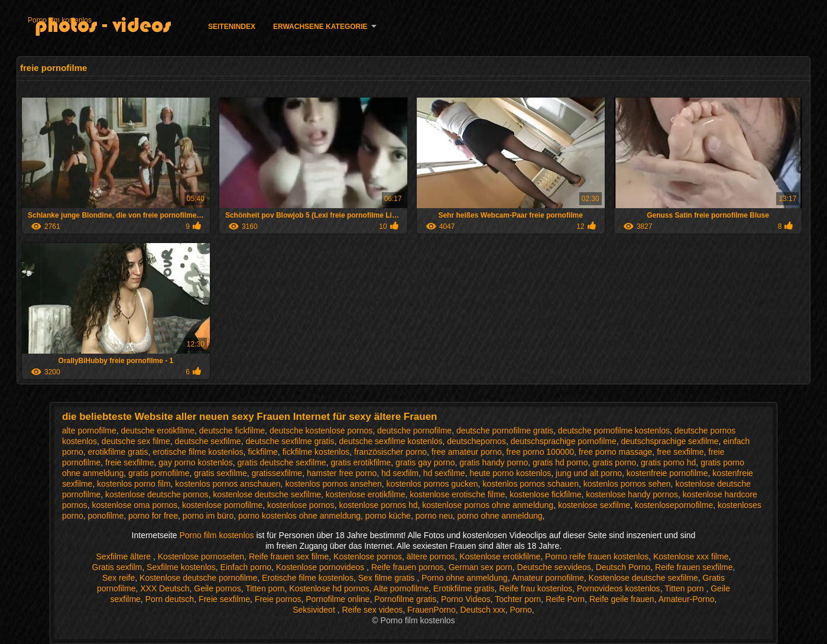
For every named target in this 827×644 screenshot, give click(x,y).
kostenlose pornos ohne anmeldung (488, 505)
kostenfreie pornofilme (667, 473)
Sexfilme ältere (125, 556)
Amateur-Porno (687, 599)
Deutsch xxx (482, 610)
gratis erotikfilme (361, 462)
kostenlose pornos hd (378, 505)
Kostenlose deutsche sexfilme (643, 578)
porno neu (434, 516)
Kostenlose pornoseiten (201, 556)
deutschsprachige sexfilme (669, 441)
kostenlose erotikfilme (366, 494)
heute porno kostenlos (510, 473)
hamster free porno (342, 473)
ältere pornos (431, 556)
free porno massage (616, 452)
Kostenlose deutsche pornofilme (198, 578)
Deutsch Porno (623, 567)
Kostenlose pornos (368, 556)
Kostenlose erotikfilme (500, 556)
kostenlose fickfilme (545, 494)
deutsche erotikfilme (158, 431)
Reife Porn (565, 599)
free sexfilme (680, 452)
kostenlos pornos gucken (432, 484)
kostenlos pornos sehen (627, 484)
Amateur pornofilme (548, 578)
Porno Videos (466, 599)
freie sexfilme (129, 462)
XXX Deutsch (165, 588)
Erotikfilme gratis (464, 588)
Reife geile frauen (622, 599)
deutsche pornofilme (414, 431)
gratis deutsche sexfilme (281, 462)
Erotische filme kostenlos (308, 578)
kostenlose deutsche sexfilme (267, 494)
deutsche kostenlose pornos (321, 431)
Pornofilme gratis (405, 599)
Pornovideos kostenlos (619, 588)
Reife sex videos (372, 610)
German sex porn (481, 567)
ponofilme (106, 516)
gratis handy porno (494, 462)
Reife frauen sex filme (289, 556)
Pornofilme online (338, 599)
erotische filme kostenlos (198, 452)
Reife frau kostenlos (536, 588)
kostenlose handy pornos (632, 494)
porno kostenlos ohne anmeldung (299, 516)
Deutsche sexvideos (554, 567)
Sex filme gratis (388, 578)
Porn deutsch (170, 599)
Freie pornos (278, 599)
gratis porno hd (668, 462)
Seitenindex (232, 27)
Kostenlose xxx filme (691, 556)
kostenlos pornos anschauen (228, 484)
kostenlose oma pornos (135, 505)
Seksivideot (315, 610)
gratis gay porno (425, 462)
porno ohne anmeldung (500, 516)
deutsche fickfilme (232, 431)
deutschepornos (476, 441)
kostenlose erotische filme (457, 494)
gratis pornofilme (159, 473)
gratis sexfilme (220, 473)
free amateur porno (467, 452)
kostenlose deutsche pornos (157, 494)
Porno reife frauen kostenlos (597, 556)
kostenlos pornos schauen (531, 484)
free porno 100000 (540, 452)
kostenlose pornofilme (222, 505)
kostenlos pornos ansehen (333, 484)
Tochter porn (518, 599)
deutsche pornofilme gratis (505, 431)
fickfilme (263, 452)
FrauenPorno (432, 610)
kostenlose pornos (301, 505)
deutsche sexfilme (208, 441)
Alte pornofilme (401, 588)
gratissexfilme (277, 473)
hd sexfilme (444, 473)
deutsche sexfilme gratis (290, 441)
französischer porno (390, 452)
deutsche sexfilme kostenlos (390, 441)
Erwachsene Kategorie (320, 27)
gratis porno (614, 462)
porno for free (153, 516)
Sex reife (119, 578)
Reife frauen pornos (408, 567)
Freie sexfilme (224, 599)
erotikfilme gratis (118, 452)
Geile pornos (217, 588)
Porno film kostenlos (60, 20)
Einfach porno (246, 567)
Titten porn (265, 588)
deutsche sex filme (136, 441)
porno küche (388, 516)
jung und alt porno (589, 473)
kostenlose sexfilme (594, 505)
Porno (521, 610)
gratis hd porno (560, 462)
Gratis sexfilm (117, 567)
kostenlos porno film (134, 484)
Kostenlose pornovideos (321, 567)
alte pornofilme (89, 431)
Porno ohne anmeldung (465, 578)
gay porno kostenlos (195, 462)
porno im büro (208, 516)
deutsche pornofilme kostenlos (614, 431)
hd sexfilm (400, 473)
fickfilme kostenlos (316, 452)
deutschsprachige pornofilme (564, 441)
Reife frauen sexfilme (694, 567)
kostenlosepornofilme (674, 505)
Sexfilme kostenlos (181, 567)
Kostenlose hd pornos (329, 588)
